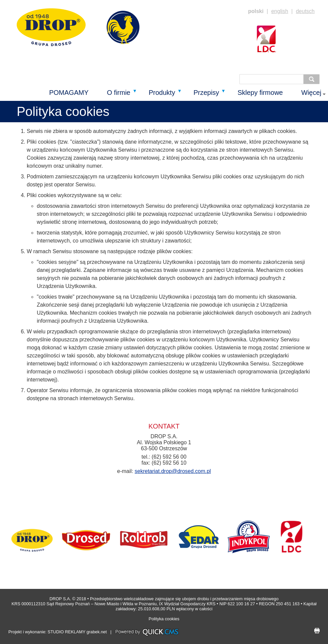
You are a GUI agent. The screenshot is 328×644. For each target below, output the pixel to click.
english (280, 11)
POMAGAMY (69, 93)
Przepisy (206, 93)
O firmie (119, 93)
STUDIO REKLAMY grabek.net (77, 632)
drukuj (317, 631)
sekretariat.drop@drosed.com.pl (173, 471)
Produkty (162, 93)
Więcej (311, 93)
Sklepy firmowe (260, 93)
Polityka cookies (164, 619)
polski (256, 11)
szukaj (313, 79)
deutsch (305, 11)
